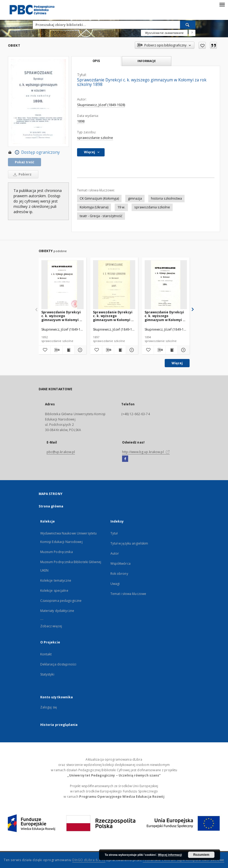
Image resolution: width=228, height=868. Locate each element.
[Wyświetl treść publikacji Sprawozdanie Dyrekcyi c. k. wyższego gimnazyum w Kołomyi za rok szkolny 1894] (172, 350)
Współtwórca (120, 564)
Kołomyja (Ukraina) (94, 207)
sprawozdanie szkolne (95, 138)
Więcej (177, 363)
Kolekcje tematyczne (56, 580)
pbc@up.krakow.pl (61, 452)
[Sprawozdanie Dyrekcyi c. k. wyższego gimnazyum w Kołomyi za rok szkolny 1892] (62, 285)
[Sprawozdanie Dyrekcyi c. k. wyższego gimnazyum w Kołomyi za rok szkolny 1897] (114, 285)
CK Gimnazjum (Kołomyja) (99, 198)
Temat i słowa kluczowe (128, 594)
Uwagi (115, 584)
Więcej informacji (170, 855)
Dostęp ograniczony (34, 152)
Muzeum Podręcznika (57, 552)
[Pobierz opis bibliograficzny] (56, 350)
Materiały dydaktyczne (57, 611)
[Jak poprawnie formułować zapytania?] (192, 33)
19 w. (121, 207)
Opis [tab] (96, 61)
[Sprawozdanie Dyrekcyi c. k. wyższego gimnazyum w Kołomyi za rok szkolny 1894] (166, 285)
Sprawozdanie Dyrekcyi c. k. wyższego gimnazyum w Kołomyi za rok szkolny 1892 (62, 316)
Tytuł (114, 533)
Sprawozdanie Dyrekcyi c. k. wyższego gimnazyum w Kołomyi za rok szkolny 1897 (114, 316)
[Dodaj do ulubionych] (202, 45)
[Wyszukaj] (188, 25)
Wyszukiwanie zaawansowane (164, 33)
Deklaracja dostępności (58, 664)
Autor (115, 553)
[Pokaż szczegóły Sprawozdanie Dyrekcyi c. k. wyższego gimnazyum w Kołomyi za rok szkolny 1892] (79, 350)
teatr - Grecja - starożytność (101, 216)
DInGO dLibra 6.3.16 (89, 860)
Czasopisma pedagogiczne (61, 601)
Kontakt (46, 654)
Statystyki (47, 674)
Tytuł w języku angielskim (129, 543)
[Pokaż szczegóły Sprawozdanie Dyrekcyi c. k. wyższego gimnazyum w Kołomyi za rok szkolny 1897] (131, 350)
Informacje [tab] (147, 61)
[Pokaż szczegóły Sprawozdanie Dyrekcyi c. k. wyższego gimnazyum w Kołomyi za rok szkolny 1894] (183, 350)
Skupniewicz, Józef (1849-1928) (101, 105)
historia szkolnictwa (166, 198)
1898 (81, 121)
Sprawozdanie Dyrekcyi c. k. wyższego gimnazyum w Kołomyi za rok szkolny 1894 (166, 316)
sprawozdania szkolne (152, 207)
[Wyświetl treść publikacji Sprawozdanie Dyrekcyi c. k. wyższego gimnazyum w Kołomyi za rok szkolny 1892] (68, 350)
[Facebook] (125, 459)
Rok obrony (119, 574)
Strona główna (51, 506)
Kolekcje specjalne (54, 591)
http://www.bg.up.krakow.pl (146, 452)
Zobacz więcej (51, 626)
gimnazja (135, 198)
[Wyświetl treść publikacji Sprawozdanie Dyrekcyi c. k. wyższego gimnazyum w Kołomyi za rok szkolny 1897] (120, 350)
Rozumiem (201, 855)
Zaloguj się (49, 707)
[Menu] (222, 4)
